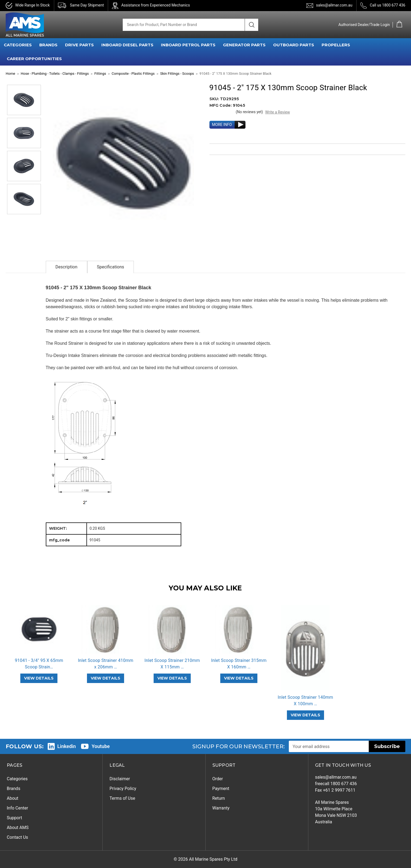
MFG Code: (221, 105)
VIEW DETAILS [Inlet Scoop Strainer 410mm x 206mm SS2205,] (106, 678)
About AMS (18, 828)
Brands (14, 789)
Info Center (17, 808)
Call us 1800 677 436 (388, 5)
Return (219, 798)
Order (218, 779)
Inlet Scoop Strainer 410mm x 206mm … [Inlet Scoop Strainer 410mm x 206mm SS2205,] (106, 664)
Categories (17, 779)
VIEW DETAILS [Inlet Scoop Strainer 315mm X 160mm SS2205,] (239, 678)
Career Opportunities (34, 59)
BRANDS (48, 45)
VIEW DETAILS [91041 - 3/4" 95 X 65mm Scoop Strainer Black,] (39, 678)
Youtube (101, 746)
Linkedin (67, 746)
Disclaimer (120, 779)
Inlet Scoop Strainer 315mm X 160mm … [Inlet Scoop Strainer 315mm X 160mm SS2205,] (239, 664)
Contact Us (17, 837)
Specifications (111, 267)
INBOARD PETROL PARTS (188, 45)
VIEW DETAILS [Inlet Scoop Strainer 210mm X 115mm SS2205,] (172, 678)
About (13, 798)
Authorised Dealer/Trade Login (364, 25)
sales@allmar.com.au (334, 5)
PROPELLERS (336, 45)
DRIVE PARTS (79, 45)
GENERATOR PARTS (244, 45)
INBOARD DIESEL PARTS (127, 45)
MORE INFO (222, 125)
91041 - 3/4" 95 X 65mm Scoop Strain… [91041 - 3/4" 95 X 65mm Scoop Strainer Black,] (39, 664)
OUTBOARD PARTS (294, 45)
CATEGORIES (18, 45)
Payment (221, 789)
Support (14, 818)
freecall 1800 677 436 (336, 784)
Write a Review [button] (278, 112)
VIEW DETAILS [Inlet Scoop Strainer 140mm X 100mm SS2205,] (305, 715)
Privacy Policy (123, 789)
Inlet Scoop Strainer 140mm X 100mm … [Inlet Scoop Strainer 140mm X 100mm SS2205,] (305, 700)
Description (67, 267)
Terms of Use (122, 798)
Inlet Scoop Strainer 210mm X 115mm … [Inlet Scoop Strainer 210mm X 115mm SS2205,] (172, 664)
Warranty (221, 808)
